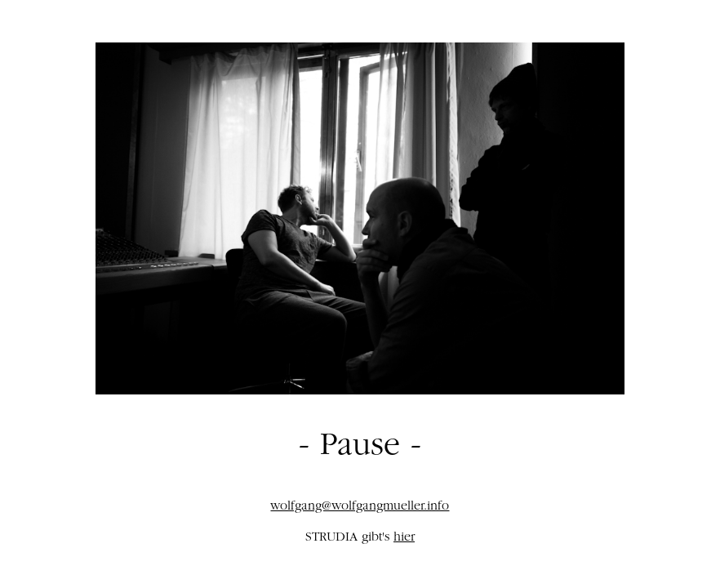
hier (404, 538)
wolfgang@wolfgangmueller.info (360, 507)
